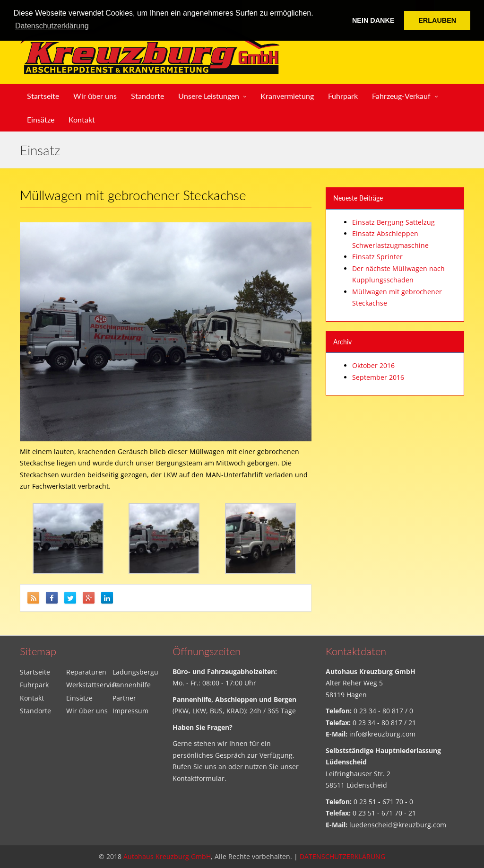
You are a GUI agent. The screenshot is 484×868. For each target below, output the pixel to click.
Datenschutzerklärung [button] (52, 26)
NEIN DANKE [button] (373, 20)
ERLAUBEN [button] (437, 20)
